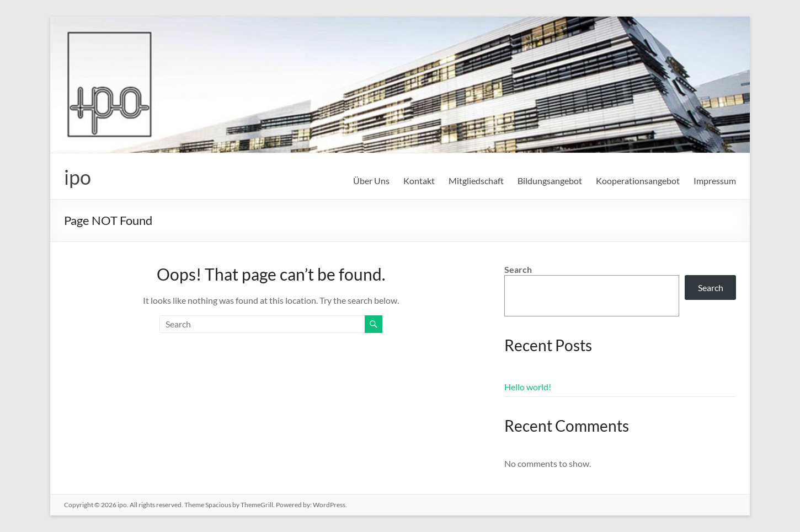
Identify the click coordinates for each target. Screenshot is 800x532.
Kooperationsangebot (638, 181)
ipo (78, 177)
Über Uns (371, 181)
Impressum (715, 181)
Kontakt (419, 181)
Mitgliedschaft (476, 181)
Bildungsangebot (550, 181)
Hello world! (528, 387)
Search (518, 269)
